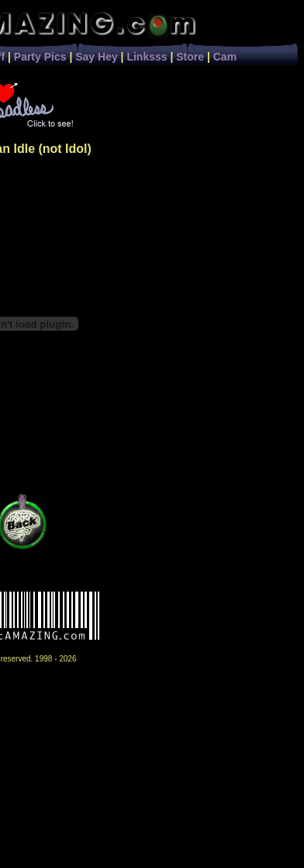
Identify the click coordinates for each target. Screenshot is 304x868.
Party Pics (40, 57)
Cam (225, 57)
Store (190, 57)
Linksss (147, 57)
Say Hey (96, 57)
